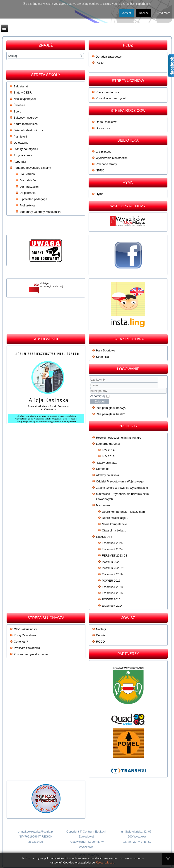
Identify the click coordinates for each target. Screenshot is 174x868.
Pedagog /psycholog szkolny (32, 168)
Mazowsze (103, 505)
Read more (163, 13)
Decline (144, 13)
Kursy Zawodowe (25, 635)
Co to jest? (21, 642)
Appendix (20, 162)
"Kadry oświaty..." (107, 463)
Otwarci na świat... (114, 530)
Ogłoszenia (21, 143)
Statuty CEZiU (23, 92)
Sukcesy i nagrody (26, 118)
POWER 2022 (111, 562)
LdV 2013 (108, 456)
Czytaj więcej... (106, 862)
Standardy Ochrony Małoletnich (40, 212)
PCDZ (100, 63)
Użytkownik (90, 383)
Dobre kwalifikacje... (115, 518)
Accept (127, 13)
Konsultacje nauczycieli (111, 98)
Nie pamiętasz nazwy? (111, 408)
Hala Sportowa (106, 350)
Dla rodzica (103, 128)
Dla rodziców (28, 180)
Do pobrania (28, 193)
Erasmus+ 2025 (112, 543)
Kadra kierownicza (26, 124)
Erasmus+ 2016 (112, 593)
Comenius (103, 469)
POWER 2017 (111, 581)
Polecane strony (106, 164)
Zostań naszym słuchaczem (32, 654)
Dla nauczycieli (29, 187)
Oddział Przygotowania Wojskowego (120, 481)
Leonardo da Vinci (108, 444)
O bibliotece (104, 152)
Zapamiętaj (97, 396)
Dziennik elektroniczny (28, 130)
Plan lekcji (20, 137)
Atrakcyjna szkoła (108, 475)
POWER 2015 (111, 599)
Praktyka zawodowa (27, 648)
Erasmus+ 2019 (112, 574)
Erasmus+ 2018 (112, 587)
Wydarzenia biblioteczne (112, 158)
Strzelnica (103, 357)
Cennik (101, 635)
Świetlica (19, 105)
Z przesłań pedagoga (33, 199)
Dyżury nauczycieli (26, 149)
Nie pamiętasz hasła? (111, 414)
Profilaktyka (27, 205)
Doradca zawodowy (109, 57)
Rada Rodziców (106, 122)
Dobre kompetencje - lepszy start (123, 512)
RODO (100, 642)
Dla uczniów (27, 174)
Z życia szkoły (23, 155)
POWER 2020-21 (113, 568)
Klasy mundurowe (108, 92)
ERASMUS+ (104, 537)
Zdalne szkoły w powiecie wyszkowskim (122, 488)
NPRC (100, 170)
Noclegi (101, 629)
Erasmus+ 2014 (112, 606)
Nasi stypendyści (25, 99)
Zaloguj (100, 401)
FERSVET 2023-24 (115, 556)
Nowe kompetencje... (116, 524)
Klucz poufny (90, 388)
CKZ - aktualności (25, 629)
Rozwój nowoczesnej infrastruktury (119, 438)
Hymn (100, 194)
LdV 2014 (108, 450)
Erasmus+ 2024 (112, 549)
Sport (17, 111)
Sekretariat (21, 86)
